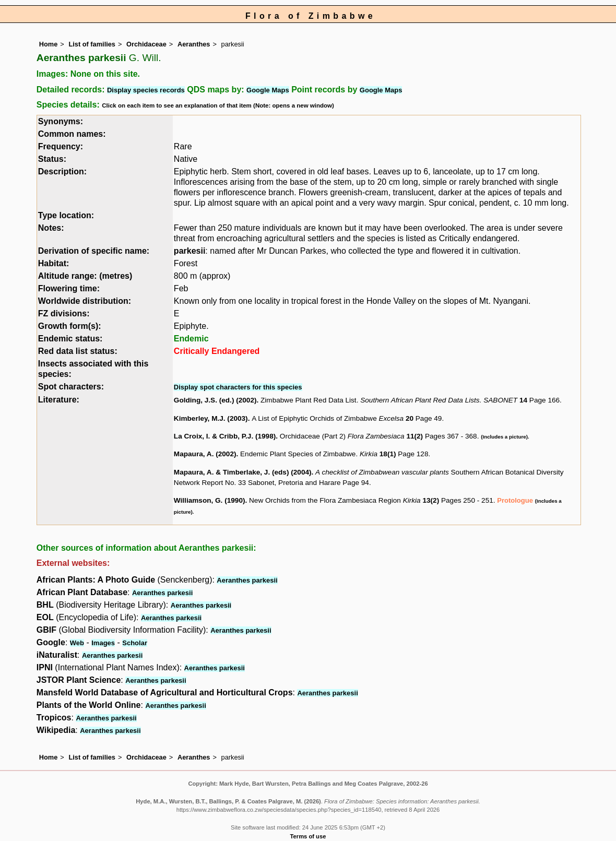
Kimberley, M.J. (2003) (211, 418)
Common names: (72, 134)
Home (49, 44)
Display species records (146, 90)
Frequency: (61, 146)
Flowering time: (69, 288)
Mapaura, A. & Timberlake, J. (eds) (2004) (243, 472)
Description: (62, 171)
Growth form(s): (70, 326)
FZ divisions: (64, 313)
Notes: (51, 228)
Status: (52, 159)
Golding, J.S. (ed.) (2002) (215, 400)
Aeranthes (194, 44)
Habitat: (54, 263)
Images (103, 643)
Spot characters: (71, 387)
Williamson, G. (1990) (210, 500)
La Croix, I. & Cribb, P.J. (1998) (225, 436)
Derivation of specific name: (94, 251)
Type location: (66, 215)
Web (77, 643)
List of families (92, 44)
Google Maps (268, 90)
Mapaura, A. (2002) (205, 454)
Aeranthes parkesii (247, 580)
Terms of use (308, 836)
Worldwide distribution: (85, 301)
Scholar (135, 643)
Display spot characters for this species (238, 387)
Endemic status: (70, 339)
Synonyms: (61, 121)
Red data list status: (78, 351)
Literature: (59, 400)
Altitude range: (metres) (85, 276)
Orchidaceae (146, 44)
